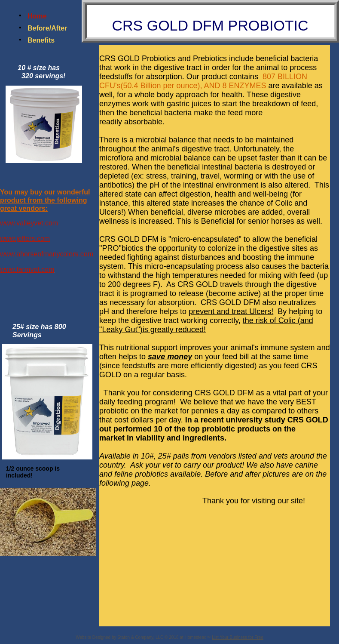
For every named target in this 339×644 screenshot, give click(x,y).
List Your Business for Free (238, 637)
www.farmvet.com (27, 270)
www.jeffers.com (25, 239)
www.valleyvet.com (29, 223)
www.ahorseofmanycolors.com (47, 254)
